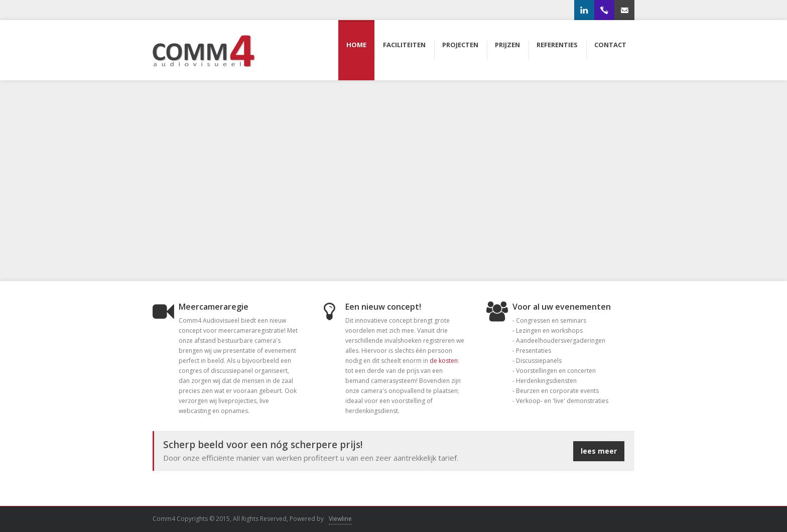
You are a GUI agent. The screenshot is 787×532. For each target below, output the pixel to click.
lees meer (599, 451)
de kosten (444, 361)
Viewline (340, 519)
